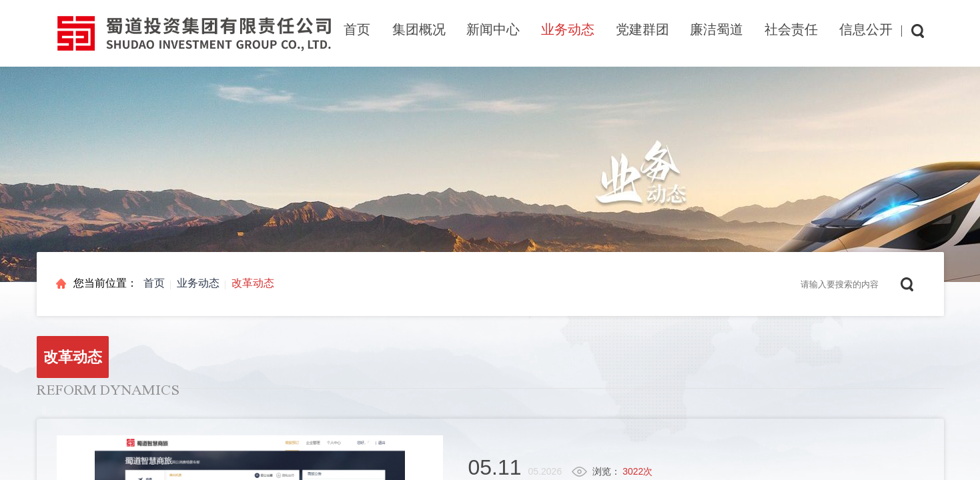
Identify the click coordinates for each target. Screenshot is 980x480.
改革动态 (253, 283)
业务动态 (198, 283)
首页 (357, 29)
